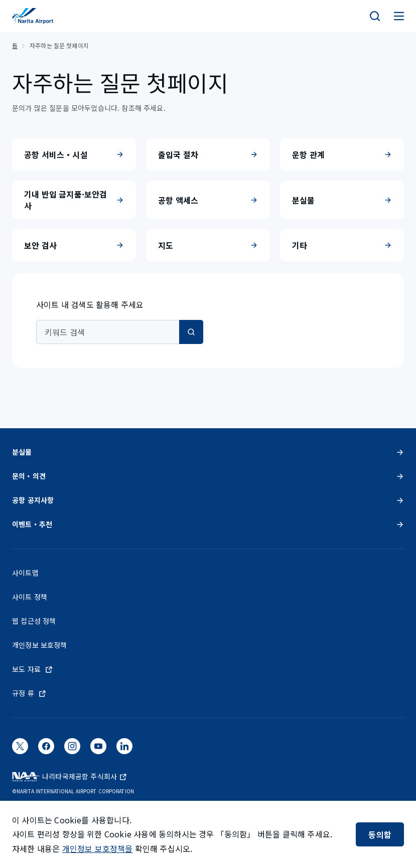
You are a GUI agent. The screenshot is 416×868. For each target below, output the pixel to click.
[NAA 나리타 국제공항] (33, 16)
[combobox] (120, 332)
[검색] (191, 332)
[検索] (375, 16)
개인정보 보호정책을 (98, 848)
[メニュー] (399, 16)
